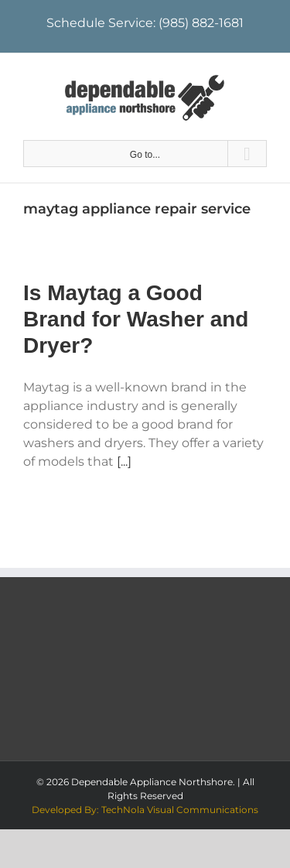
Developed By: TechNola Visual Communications (145, 810)
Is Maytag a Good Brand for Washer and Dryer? (136, 319)
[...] (124, 461)
